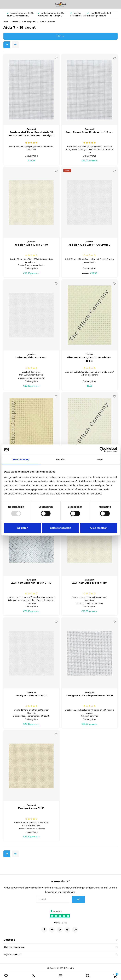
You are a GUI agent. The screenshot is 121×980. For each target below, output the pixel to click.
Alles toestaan (99, 528)
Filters (60, 36)
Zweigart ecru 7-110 (31, 808)
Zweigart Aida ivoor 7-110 (89, 583)
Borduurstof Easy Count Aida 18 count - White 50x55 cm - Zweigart (31, 134)
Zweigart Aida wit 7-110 (31, 695)
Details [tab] (61, 459)
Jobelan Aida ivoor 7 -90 (31, 245)
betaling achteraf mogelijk (78, 14)
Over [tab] (100, 459)
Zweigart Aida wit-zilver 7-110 (31, 583)
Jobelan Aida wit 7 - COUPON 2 (90, 245)
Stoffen (15, 22)
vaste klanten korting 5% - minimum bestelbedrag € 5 (51, 14)
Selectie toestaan (60, 528)
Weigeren (22, 528)
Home (6, 22)
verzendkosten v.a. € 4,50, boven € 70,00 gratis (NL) (20, 14)
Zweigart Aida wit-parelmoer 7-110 (90, 695)
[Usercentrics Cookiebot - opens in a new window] (102, 450)
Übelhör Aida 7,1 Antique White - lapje (89, 359)
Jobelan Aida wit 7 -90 (31, 357)
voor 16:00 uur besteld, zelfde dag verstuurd (99, 14)
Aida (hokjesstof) (29, 22)
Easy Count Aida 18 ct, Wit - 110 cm (89, 132)
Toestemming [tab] (21, 459)
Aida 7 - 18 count (47, 22)
